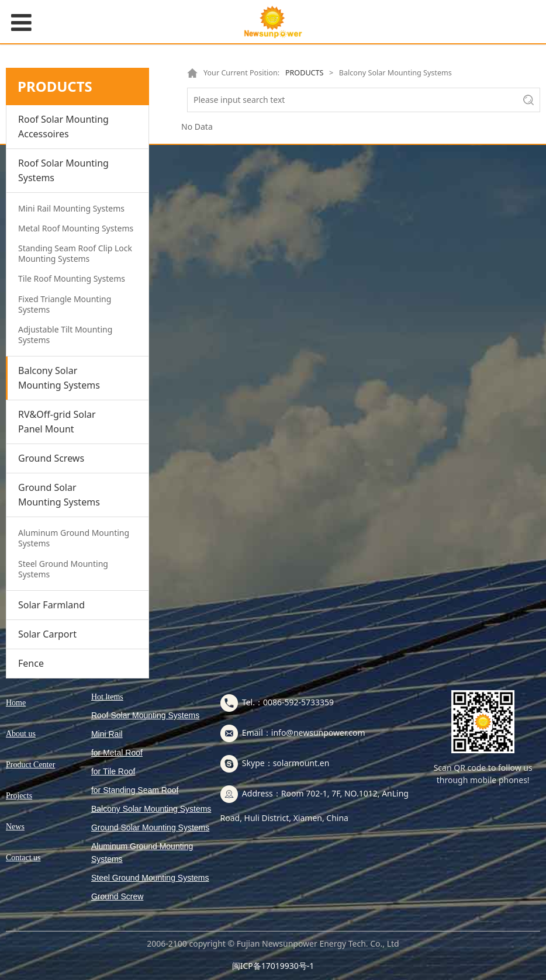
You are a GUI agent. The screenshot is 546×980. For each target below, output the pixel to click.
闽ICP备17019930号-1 (273, 966)
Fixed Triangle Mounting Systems (65, 304)
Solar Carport (47, 634)
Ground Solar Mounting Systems (59, 495)
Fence (31, 663)
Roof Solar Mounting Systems (63, 170)
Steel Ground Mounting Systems (63, 569)
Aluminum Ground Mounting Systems (74, 538)
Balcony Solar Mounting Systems (59, 378)
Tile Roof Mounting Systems (72, 278)
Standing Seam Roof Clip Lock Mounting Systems (75, 253)
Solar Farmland (51, 605)
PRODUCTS (304, 73)
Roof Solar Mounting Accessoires (63, 127)
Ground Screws (51, 458)
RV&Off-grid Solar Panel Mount (57, 422)
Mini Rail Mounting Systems (71, 208)
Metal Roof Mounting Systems (76, 228)
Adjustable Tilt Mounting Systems (65, 335)
